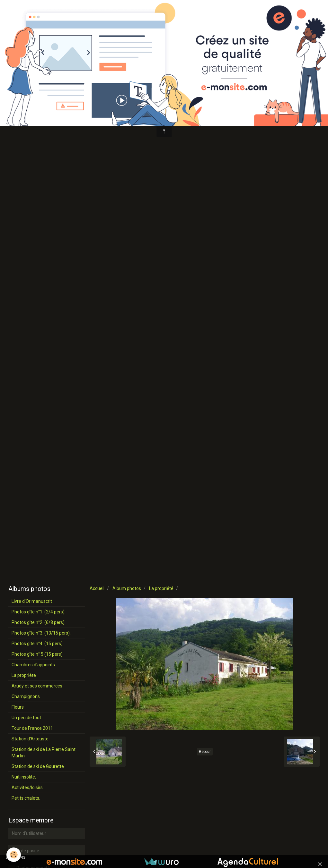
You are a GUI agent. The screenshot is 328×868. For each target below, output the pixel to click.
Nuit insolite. (24, 777)
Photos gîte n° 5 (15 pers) (37, 654)
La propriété (161, 588)
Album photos (127, 588)
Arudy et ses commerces (37, 686)
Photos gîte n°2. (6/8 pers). (39, 622)
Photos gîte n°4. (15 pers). (38, 644)
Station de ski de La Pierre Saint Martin (44, 753)
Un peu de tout (26, 718)
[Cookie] (14, 855)
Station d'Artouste (30, 739)
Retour (205, 752)
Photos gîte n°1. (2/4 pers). (39, 612)
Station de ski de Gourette (38, 766)
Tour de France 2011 (32, 728)
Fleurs (18, 707)
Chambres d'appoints (33, 665)
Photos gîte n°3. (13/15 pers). (41, 633)
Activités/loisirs (27, 788)
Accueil (97, 588)
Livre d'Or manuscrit (32, 601)
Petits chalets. (26, 798)
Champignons (26, 696)
